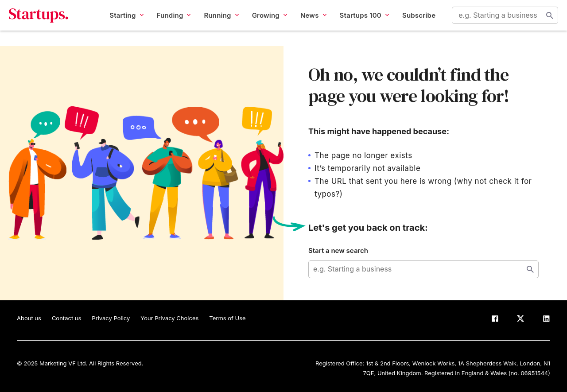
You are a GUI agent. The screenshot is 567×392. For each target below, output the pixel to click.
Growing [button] (261, 23)
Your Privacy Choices (169, 318)
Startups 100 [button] (356, 23)
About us (29, 318)
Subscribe (411, 23)
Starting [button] (118, 23)
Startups (47, 23)
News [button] (305, 23)
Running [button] (213, 23)
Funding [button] (165, 23)
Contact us (66, 318)
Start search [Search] (542, 23)
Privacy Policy (111, 318)
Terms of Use (227, 318)
